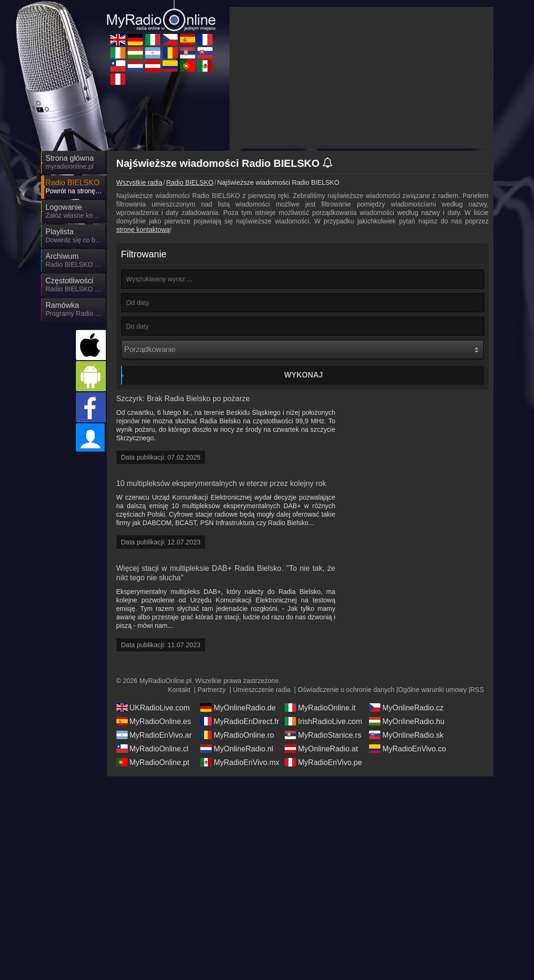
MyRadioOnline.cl (152, 749)
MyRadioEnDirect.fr (240, 721)
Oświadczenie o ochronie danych (346, 690)
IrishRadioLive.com (323, 721)
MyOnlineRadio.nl (237, 749)
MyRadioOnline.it (320, 708)
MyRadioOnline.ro (237, 735)
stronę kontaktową (143, 230)
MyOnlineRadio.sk (406, 735)
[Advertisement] (361, 78)
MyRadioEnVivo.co (407, 749)
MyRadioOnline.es (154, 721)
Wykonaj (304, 375)
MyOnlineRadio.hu (407, 721)
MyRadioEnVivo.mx (240, 762)
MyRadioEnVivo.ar (154, 735)
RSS (477, 690)
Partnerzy (212, 690)
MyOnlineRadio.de (238, 708)
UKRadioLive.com (153, 708)
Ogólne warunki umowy (433, 690)
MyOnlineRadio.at (321, 749)
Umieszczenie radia (262, 690)
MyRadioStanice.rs (323, 735)
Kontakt (179, 690)
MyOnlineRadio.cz (406, 708)
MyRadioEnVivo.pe (323, 762)
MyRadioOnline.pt (153, 762)
